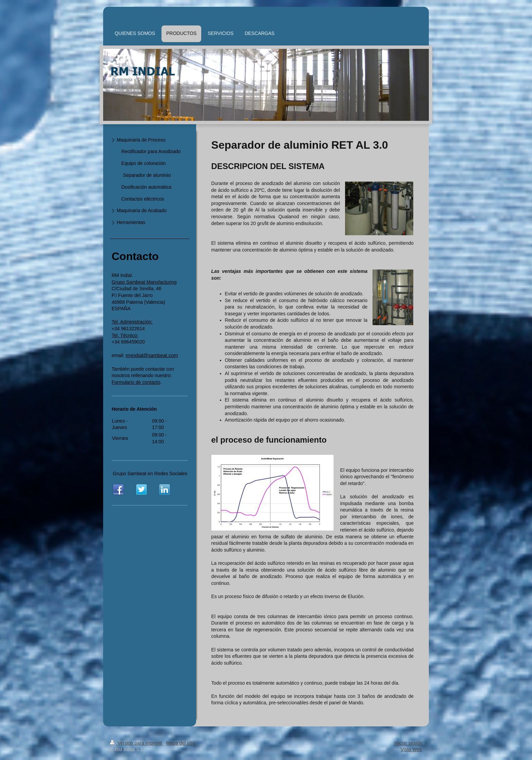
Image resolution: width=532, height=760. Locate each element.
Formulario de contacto (136, 382)
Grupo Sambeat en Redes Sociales (150, 474)
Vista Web (411, 749)
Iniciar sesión (408, 743)
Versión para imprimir (137, 743)
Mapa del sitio (181, 743)
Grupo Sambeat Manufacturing (144, 282)
